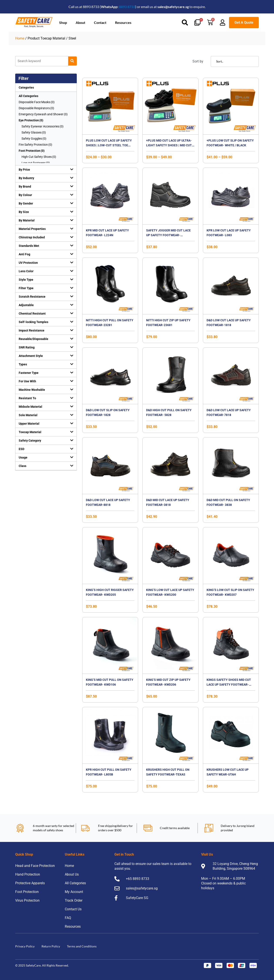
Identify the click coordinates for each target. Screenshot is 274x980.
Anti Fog (24, 254)
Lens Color (26, 271)
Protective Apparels (30, 883)
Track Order (74, 900)
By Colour (25, 195)
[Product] (42, 61)
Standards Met (29, 246)
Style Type (26, 280)
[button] (46, 170)
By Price (24, 170)
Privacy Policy (25, 946)
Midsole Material (30, 407)
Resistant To (27, 398)
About (80, 22)
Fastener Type (29, 373)
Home (20, 38)
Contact (100, 22)
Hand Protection (28, 874)
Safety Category (30, 441)
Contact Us (73, 909)
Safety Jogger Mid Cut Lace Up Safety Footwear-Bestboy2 (170, 235)
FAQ (68, 918)
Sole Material (28, 415)
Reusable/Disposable (33, 339)
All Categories (28, 96)
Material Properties (32, 229)
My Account (74, 892)
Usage (23, 457)
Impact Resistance (32, 330)
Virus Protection (27, 900)
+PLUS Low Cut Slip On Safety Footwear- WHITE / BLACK (230, 145)
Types (23, 364)
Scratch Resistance (32, 297)
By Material (27, 220)
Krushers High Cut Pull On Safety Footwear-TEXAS (168, 774)
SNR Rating (27, 347)
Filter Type (26, 288)
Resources (123, 22)
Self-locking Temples (33, 322)
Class (23, 466)
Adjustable (26, 305)
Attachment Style (31, 356)
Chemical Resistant (32, 313)
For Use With (27, 381)
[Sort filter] (235, 61)
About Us (72, 874)
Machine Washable (32, 390)
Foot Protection (27, 892)
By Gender (26, 203)
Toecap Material (30, 432)
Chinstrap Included (32, 237)
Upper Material (29, 424)
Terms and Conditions (82, 946)
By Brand (25, 186)
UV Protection (28, 263)
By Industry (26, 178)
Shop (63, 22)
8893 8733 (127, 7)
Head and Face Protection (35, 866)
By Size (24, 212)
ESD (22, 449)
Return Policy (51, 946)
